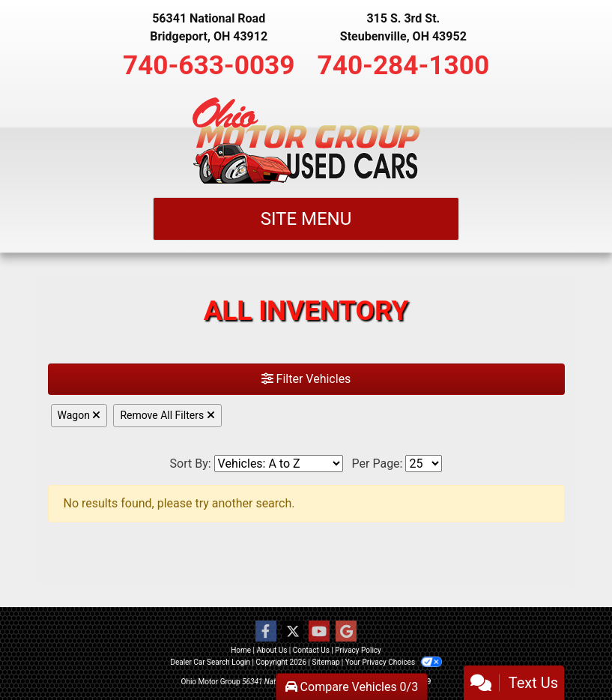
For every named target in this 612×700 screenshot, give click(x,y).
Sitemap (325, 662)
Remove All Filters (167, 415)
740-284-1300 (404, 65)
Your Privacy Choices (394, 662)
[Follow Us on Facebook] (266, 632)
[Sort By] (279, 464)
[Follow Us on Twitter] (293, 632)
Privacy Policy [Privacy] (358, 650)
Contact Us (311, 650)
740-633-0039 (209, 65)
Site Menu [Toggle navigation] (306, 219)
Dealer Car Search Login (210, 662)
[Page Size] (424, 464)
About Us (272, 650)
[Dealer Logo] (306, 140)
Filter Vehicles (306, 379)
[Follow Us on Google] (346, 632)
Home (241, 650)
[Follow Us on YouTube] (319, 632)
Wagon (79, 415)
